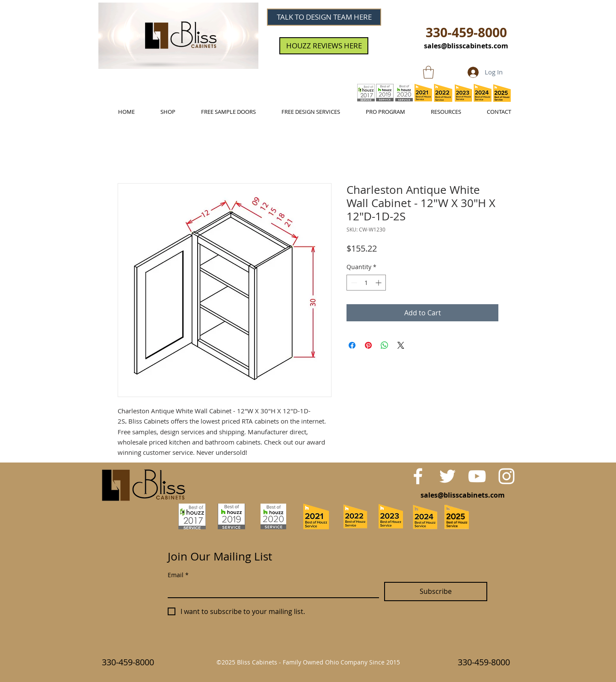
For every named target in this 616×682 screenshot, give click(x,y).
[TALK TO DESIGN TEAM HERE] (324, 17)
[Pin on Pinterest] (368, 345)
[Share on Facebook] (352, 345)
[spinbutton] (366, 283)
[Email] (271, 590)
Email (178, 575)
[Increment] (379, 283)
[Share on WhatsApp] (385, 345)
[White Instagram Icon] (506, 476)
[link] (428, 72)
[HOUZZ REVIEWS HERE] (324, 46)
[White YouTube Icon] (477, 476)
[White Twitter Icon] (447, 476)
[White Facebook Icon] (418, 476)
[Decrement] (353, 283)
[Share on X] (401, 345)
